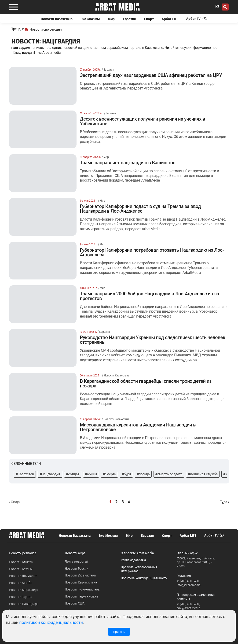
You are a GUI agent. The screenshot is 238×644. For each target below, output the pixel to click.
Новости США (75, 603)
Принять (119, 632)
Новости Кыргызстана (81, 582)
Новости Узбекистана (80, 575)
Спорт (149, 19)
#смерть (109, 474)
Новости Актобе (21, 583)
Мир (111, 19)
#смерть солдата (169, 474)
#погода (143, 474)
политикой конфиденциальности (51, 622)
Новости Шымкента (23, 576)
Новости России (77, 569)
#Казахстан (25, 474)
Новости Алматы (21, 562)
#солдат (73, 474)
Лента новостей (76, 562)
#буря (126, 474)
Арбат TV (196, 19)
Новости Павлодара (24, 604)
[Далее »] (225, 502)
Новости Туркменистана (82, 589)
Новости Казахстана (57, 19)
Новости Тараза (21, 597)
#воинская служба (203, 474)
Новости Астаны (21, 569)
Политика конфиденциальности (144, 578)
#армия (91, 474)
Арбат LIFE (170, 19)
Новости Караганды (24, 590)
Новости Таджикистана (82, 596)
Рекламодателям (133, 560)
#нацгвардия (50, 474)
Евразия (129, 19)
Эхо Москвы (90, 19)
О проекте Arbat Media (137, 553)
